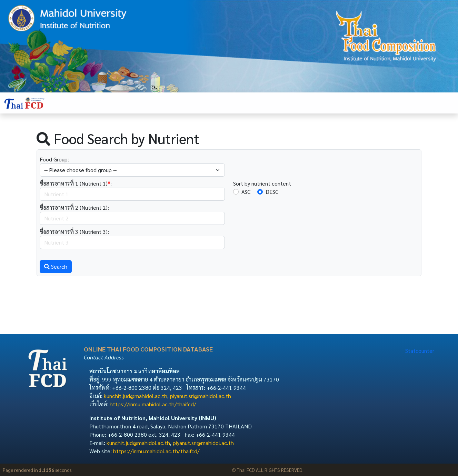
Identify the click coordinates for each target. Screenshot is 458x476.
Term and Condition (256, 103)
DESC (272, 192)
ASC (246, 192)
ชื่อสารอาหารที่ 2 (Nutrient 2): (74, 207)
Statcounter (420, 351)
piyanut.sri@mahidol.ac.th (201, 396)
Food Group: (54, 159)
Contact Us (322, 103)
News (293, 103)
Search (56, 266)
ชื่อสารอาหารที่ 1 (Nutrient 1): (76, 183)
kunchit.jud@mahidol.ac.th (136, 396)
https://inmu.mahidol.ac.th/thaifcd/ (153, 404)
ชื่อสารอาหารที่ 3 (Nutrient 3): (74, 232)
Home (175, 103)
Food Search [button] (205, 103)
